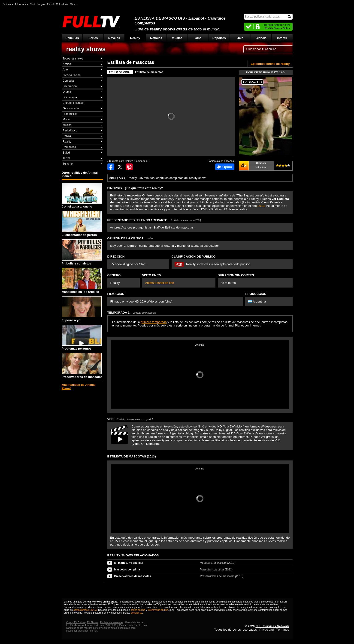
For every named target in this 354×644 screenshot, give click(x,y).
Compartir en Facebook (111, 167)
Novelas (114, 38)
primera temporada (154, 322)
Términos (283, 630)
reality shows (86, 49)
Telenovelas (21, 4)
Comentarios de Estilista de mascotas (225, 167)
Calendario (62, 4)
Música (177, 38)
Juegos (41, 4)
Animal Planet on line (159, 283)
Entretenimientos (73, 103)
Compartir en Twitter (120, 167)
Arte (65, 70)
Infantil (282, 38)
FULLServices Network (272, 626)
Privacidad (266, 630)
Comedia (68, 81)
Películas (72, 38)
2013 (261, 206)
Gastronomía (71, 108)
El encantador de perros (82, 224)
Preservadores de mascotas (82, 366)
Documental (70, 97)
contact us (137, 613)
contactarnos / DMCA (85, 610)
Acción (67, 64)
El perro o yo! (82, 309)
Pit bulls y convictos (82, 252)
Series (93, 38)
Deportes (219, 38)
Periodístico (70, 131)
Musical (68, 125)
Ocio (240, 38)
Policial (67, 136)
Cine (198, 38)
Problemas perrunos (82, 337)
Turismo (68, 164)
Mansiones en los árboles (82, 281)
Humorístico (70, 114)
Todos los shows (73, 59)
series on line (138, 610)
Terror (66, 158)
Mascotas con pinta (127, 570)
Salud (66, 153)
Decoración (70, 86)
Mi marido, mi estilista (129, 563)
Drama (67, 92)
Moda (66, 119)
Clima (73, 4)
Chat (32, 4)
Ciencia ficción (72, 75)
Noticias (156, 38)
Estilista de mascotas (149, 72)
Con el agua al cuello (82, 195)
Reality (135, 38)
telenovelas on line (158, 610)
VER (130, 419)
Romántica (69, 147)
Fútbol (51, 4)
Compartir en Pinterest (129, 167)
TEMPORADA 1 (132, 313)
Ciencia (261, 38)
